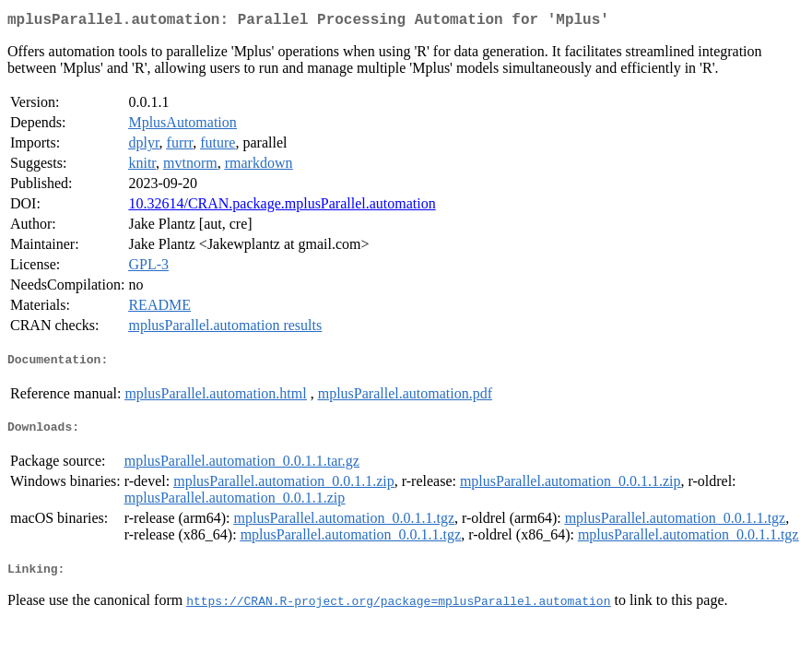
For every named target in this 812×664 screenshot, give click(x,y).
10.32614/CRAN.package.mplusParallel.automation (282, 207)
